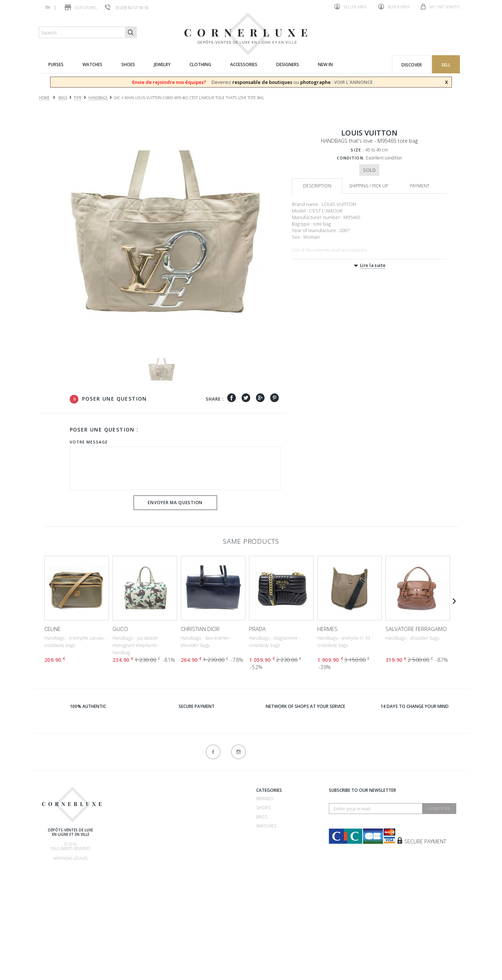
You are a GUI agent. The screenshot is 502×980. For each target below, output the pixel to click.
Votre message (89, 442)
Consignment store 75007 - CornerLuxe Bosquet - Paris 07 (211, 835)
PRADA (257, 629)
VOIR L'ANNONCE (353, 82)
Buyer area (394, 7)
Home (44, 98)
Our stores (81, 7)
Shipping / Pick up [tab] (368, 186)
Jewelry (265, 835)
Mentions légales (70, 858)
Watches (266, 826)
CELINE (52, 629)
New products (129, 918)
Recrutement (194, 799)
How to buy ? (126, 827)
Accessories (271, 853)
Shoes (264, 808)
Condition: (351, 158)
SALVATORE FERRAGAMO (416, 629)
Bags (262, 817)
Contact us (125, 927)
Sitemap (120, 936)
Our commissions (132, 855)
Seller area (350, 7)
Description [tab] (317, 186)
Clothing (267, 844)
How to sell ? (127, 818)
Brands (265, 799)
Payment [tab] (420, 186)
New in (264, 862)
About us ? (123, 791)
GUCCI (120, 629)
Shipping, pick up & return (142, 864)
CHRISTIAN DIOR (200, 629)
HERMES (327, 629)
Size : (357, 150)
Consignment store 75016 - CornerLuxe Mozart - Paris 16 (210, 862)
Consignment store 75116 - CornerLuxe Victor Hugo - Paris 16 (210, 889)
